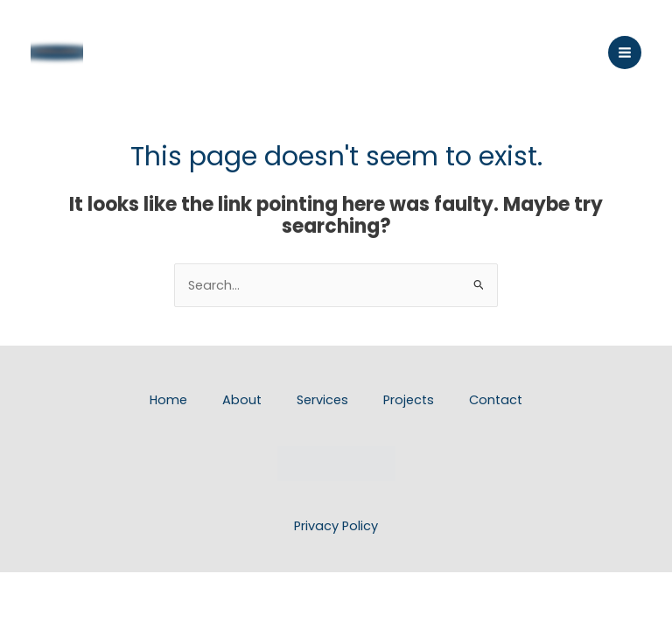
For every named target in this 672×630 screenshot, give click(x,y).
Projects (409, 400)
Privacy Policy (336, 526)
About (242, 400)
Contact (496, 400)
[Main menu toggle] (625, 52)
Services (322, 400)
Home (168, 400)
